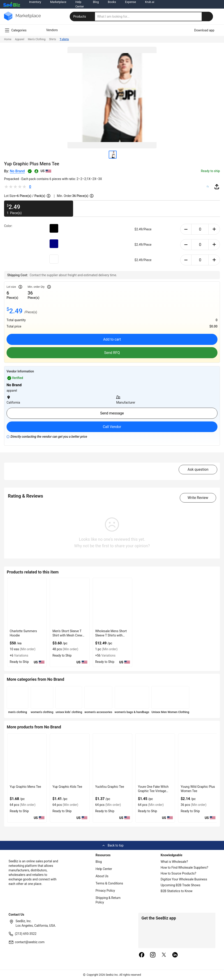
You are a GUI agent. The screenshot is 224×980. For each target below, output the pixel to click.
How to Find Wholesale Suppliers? (184, 868)
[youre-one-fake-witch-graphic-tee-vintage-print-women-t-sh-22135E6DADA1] (155, 758)
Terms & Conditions (109, 883)
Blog (99, 862)
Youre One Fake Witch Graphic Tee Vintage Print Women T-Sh (153, 791)
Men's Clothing (37, 39)
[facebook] (142, 955)
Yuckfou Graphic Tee (110, 787)
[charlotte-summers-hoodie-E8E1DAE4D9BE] (27, 603)
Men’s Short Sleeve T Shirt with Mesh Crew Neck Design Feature (67, 635)
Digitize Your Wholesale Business (184, 879)
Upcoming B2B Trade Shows (180, 885)
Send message (112, 413)
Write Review (198, 498)
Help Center (104, 869)
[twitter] (164, 955)
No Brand (17, 171)
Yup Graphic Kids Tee (67, 787)
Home (8, 39)
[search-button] (207, 16)
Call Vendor (112, 427)
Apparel (20, 39)
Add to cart (112, 339)
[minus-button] (186, 229)
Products (83, 16)
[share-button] (217, 187)
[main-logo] (22, 19)
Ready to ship (210, 171)
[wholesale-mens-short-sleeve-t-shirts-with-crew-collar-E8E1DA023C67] (112, 603)
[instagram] (153, 955)
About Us (102, 876)
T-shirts (64, 39)
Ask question (198, 469)
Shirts (52, 39)
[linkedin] (175, 955)
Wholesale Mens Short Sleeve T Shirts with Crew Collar (111, 635)
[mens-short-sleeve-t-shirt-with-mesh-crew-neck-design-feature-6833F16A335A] (70, 603)
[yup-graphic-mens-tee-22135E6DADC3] (27, 758)
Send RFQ (112, 353)
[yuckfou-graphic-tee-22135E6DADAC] (112, 758)
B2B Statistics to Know (177, 891)
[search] (154, 16)
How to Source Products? (178, 873)
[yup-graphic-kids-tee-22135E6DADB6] (70, 758)
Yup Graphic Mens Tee (25, 787)
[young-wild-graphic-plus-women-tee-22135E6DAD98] (198, 758)
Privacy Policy (105, 891)
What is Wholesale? (174, 862)
